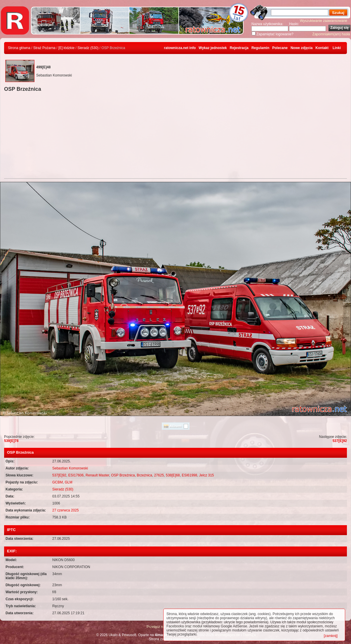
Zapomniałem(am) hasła (331, 34)
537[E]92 (340, 441)
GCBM (58, 482)
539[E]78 (11, 441)
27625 (159, 475)
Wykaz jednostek (213, 48)
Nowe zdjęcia (302, 48)
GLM (69, 482)
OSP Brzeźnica (123, 475)
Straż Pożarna (44, 48)
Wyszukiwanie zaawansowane (324, 21)
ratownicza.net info (180, 48)
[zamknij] (331, 636)
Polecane (280, 48)
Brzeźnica (144, 475)
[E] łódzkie (66, 48)
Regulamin (260, 48)
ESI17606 (76, 475)
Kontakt (322, 48)
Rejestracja (239, 48)
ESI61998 (189, 475)
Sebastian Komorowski (70, 468)
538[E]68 (173, 475)
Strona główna (19, 48)
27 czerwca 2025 (66, 510)
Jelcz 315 (207, 475)
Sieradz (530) (88, 48)
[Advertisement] (175, 136)
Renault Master (97, 475)
